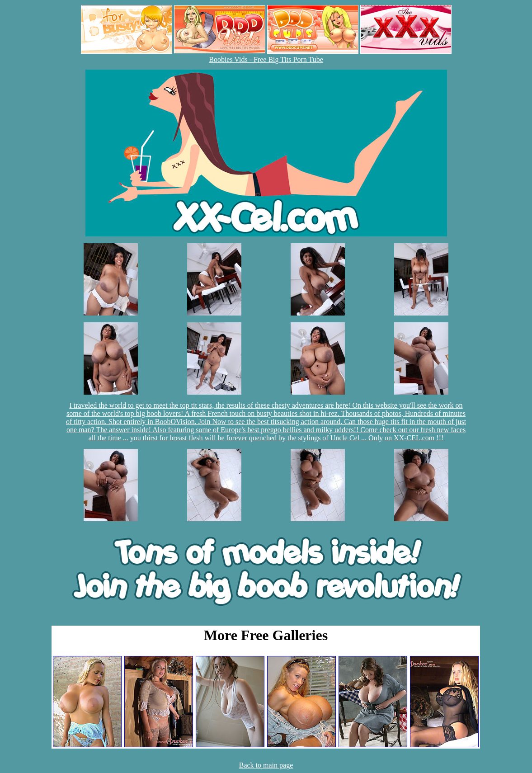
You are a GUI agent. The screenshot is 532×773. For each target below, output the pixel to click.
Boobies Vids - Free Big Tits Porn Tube (266, 59)
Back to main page (266, 765)
